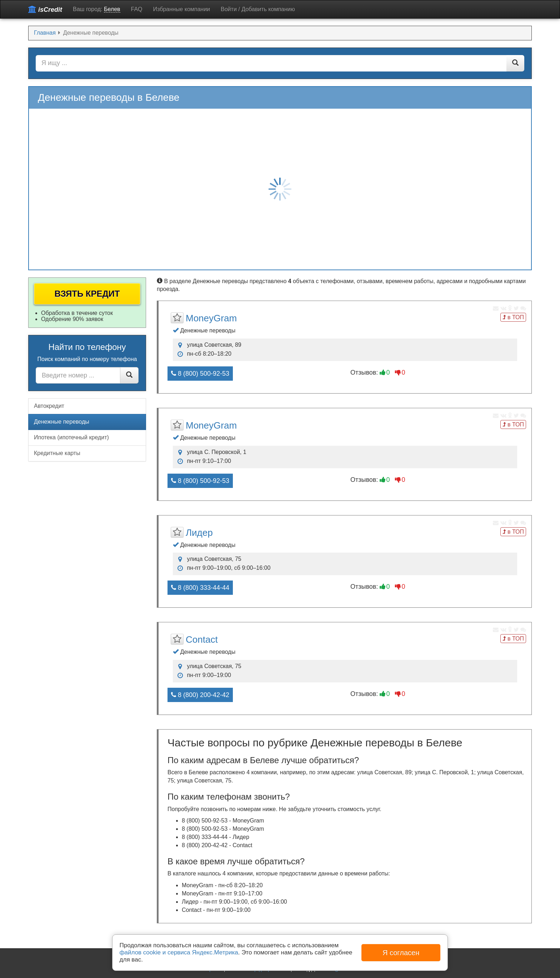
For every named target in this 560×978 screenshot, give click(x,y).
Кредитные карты (57, 453)
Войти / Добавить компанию (258, 9)
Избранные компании (182, 9)
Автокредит (49, 406)
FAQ (137, 9)
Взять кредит (87, 294)
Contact (202, 639)
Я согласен (401, 953)
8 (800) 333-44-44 (200, 588)
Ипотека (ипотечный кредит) (71, 437)
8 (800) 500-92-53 (200, 374)
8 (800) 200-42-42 (200, 695)
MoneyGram (211, 318)
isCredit (45, 9)
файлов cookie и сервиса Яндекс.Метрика (179, 952)
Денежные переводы (62, 422)
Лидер (199, 533)
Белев (112, 9)
